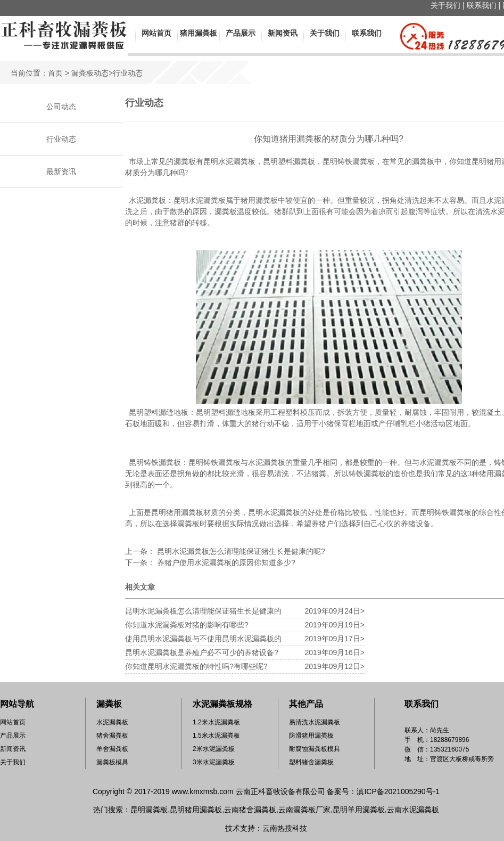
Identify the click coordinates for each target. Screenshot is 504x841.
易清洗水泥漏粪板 (315, 722)
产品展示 (241, 33)
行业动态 (61, 139)
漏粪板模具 (112, 762)
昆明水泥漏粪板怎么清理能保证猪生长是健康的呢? (240, 551)
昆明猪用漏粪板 (196, 810)
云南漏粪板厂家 (304, 810)
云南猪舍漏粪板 (250, 810)
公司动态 (61, 107)
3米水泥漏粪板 (214, 762)
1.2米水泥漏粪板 (216, 722)
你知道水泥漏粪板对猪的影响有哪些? (187, 625)
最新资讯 (61, 172)
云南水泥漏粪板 (413, 810)
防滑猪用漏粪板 (311, 736)
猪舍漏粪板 (112, 736)
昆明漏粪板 (149, 810)
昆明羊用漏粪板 (359, 810)
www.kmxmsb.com (203, 791)
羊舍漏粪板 (112, 749)
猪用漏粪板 (199, 33)
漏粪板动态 (90, 73)
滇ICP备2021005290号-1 (398, 791)
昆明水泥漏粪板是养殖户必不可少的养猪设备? (202, 652)
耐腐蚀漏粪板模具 (315, 749)
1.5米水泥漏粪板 (216, 736)
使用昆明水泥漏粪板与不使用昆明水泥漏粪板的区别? (203, 640)
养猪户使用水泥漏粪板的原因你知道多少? (225, 562)
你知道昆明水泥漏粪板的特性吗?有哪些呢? (196, 666)
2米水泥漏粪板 (214, 749)
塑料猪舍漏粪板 (311, 762)
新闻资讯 (283, 33)
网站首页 (156, 33)
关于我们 (445, 5)
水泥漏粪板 (112, 722)
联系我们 (482, 5)
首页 (55, 73)
